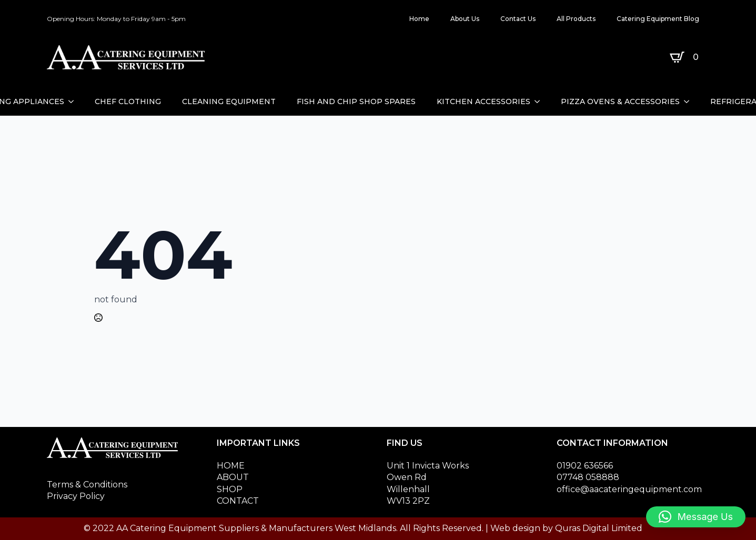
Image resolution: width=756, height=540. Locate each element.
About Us (465, 19)
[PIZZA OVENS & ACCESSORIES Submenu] (690, 101)
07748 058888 (588, 477)
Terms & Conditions (87, 485)
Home (419, 19)
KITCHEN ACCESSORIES (483, 101)
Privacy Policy (76, 496)
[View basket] (686, 57)
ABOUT (233, 477)
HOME (231, 466)
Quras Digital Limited (599, 528)
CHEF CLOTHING (128, 101)
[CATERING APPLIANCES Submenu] (74, 101)
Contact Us (518, 19)
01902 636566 (585, 466)
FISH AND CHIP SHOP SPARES (356, 101)
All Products (576, 19)
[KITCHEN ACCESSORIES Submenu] (540, 101)
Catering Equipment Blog (658, 19)
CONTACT (238, 501)
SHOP (230, 489)
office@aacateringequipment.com (629, 489)
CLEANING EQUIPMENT (229, 101)
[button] (696, 517)
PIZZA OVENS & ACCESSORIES (620, 101)
